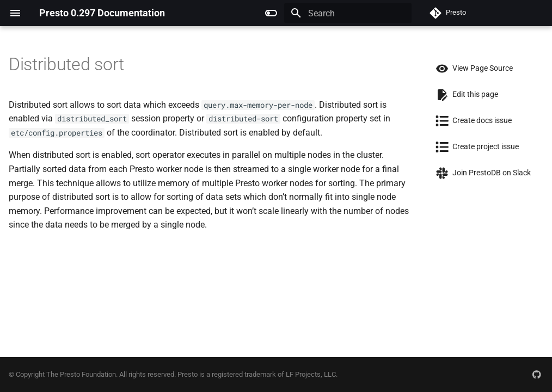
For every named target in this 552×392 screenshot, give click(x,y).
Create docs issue (470, 120)
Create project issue (474, 146)
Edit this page (464, 94)
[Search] (348, 13)
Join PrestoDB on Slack (480, 173)
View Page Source (471, 68)
